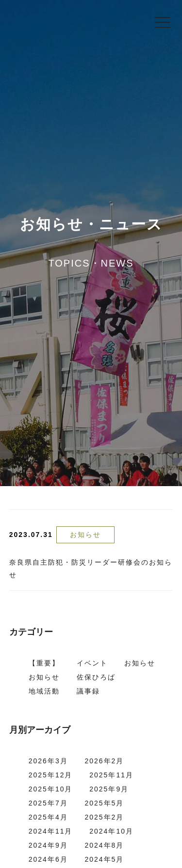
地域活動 (44, 691)
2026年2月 (104, 761)
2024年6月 (48, 859)
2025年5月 (104, 803)
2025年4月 (48, 817)
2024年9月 (48, 845)
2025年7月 (48, 803)
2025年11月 (111, 775)
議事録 (88, 691)
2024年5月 (104, 859)
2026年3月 (48, 761)
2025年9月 (109, 789)
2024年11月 (51, 831)
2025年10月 (51, 789)
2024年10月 (111, 831)
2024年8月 (104, 845)
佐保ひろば (96, 677)
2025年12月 (51, 775)
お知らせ (85, 535)
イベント (92, 663)
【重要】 (44, 663)
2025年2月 (104, 817)
